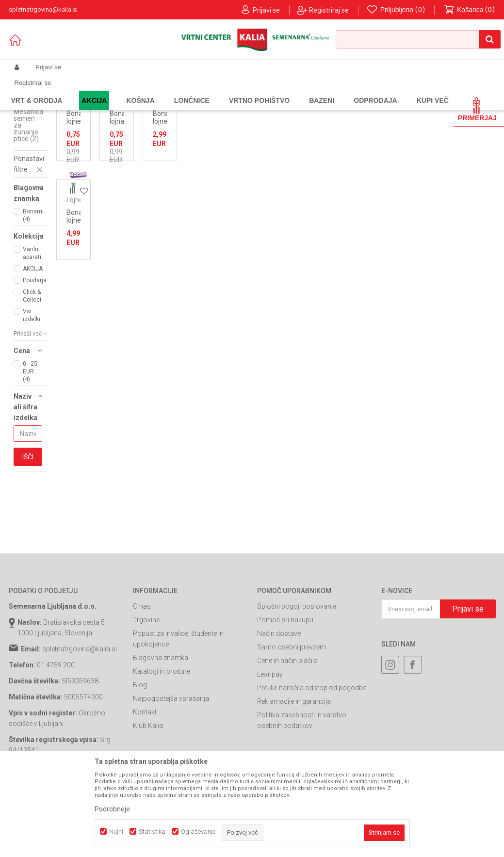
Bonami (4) (33, 294)
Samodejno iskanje (216, 122)
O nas (142, 685)
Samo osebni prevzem (292, 726)
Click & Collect (32, 375)
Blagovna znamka (161, 737)
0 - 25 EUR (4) (30, 451)
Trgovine (146, 699)
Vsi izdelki (32, 394)
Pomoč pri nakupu (285, 699)
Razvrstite (271, 122)
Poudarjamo (37, 359)
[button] (418, 39)
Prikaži (395, 122)
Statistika (152, 832)
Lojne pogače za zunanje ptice (26, 141)
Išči (28, 536)
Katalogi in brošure (162, 750)
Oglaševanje (198, 832)
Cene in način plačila (287, 740)
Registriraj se (329, 10)
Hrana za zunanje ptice (185, 90)
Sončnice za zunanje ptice (28, 173)
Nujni (116, 832)
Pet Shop (135, 90)
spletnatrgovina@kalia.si (80, 728)
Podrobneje (112, 809)
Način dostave (279, 712)
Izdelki (81, 90)
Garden (106, 90)
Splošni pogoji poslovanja (297, 685)
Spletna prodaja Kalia (37, 90)
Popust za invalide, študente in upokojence (178, 718)
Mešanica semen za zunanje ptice (28, 204)
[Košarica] (470, 10)
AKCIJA (33, 348)
